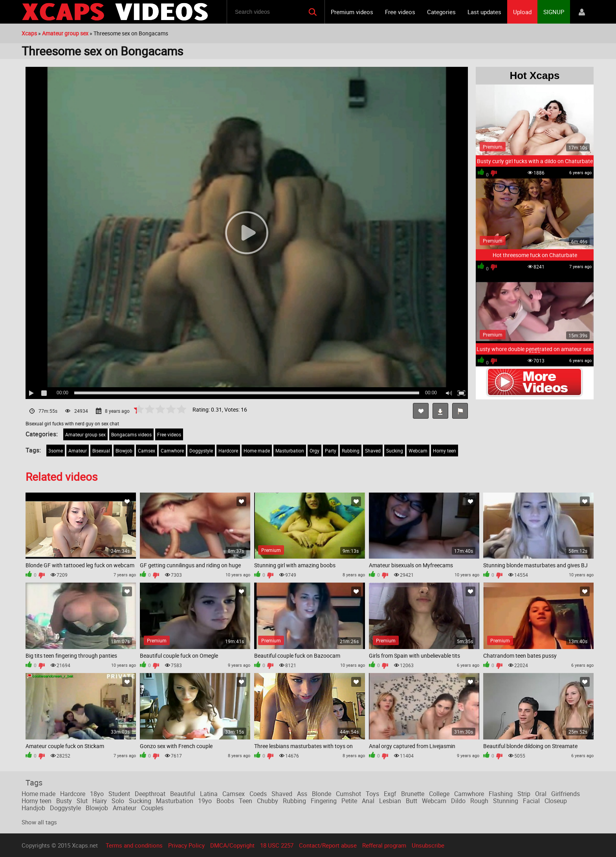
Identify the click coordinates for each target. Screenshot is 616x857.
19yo (205, 801)
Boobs (225, 801)
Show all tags (39, 822)
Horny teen (445, 451)
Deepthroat (150, 794)
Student (119, 794)
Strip (524, 794)
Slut (82, 801)
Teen (246, 801)
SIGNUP (554, 12)
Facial (531, 801)
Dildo (458, 801)
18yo (97, 794)
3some (56, 451)
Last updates (484, 12)
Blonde (322, 794)
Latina (209, 794)
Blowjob (124, 451)
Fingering (324, 801)
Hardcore (228, 451)
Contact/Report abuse (328, 845)
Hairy (100, 801)
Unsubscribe (428, 845)
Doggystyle (201, 451)
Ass (302, 794)
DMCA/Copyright (232, 845)
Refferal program (384, 845)
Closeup (556, 801)
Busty (64, 801)
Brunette (413, 794)
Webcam (418, 451)
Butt (412, 801)
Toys (372, 794)
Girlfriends (566, 794)
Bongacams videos (131, 434)
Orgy (314, 451)
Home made (257, 451)
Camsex (147, 451)
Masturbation (290, 451)
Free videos (400, 12)
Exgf (390, 794)
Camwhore (172, 451)
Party (331, 451)
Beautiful (183, 794)
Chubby (268, 801)
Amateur (78, 451)
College (439, 794)
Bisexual (101, 451)
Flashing (501, 794)
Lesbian (390, 801)
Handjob (33, 808)
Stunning (506, 801)
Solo (118, 801)
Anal (368, 801)
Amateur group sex (85, 434)
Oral (541, 794)
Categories (441, 12)
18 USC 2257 (277, 845)
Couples (152, 808)
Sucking (395, 451)
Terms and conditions (134, 845)
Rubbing (351, 451)
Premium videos (352, 12)
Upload (522, 12)
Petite (349, 801)
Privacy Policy (186, 845)
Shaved (373, 451)
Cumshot (348, 794)
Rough (479, 801)
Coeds (258, 794)
